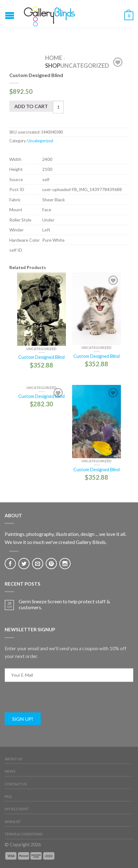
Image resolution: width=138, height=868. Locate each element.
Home (54, 58)
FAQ (8, 796)
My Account (17, 809)
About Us (13, 759)
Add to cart (31, 106)
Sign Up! (23, 719)
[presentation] (52, 700)
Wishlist (13, 822)
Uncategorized (85, 66)
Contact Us (16, 784)
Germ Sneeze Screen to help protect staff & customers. (64, 604)
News (10, 771)
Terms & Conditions (23, 834)
